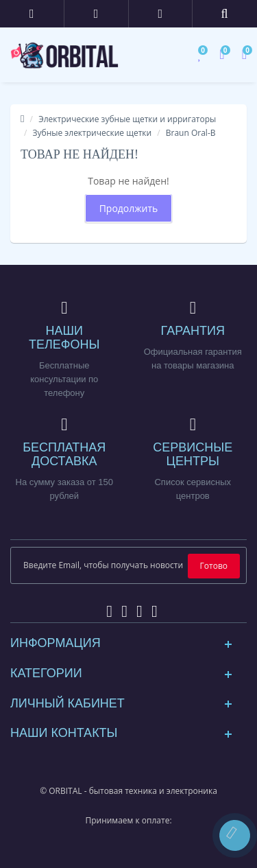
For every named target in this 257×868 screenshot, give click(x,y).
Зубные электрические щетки (93, 133)
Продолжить (129, 208)
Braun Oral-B (191, 133)
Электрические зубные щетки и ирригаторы (127, 119)
